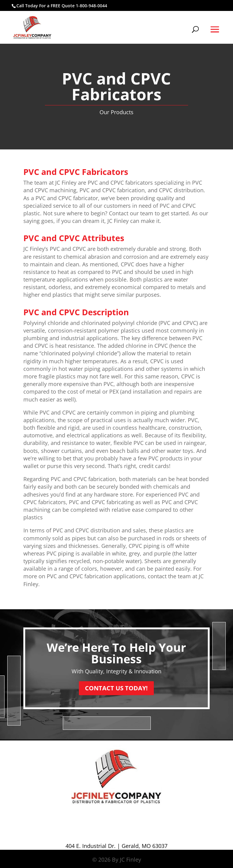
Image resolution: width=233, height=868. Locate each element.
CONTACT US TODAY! (116, 688)
